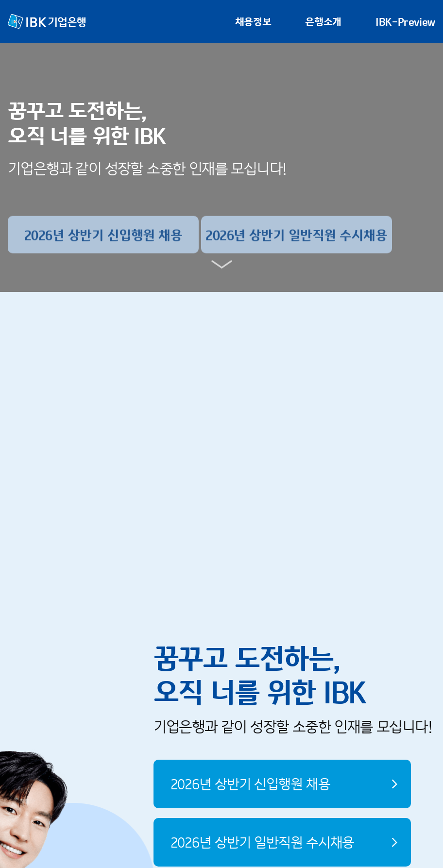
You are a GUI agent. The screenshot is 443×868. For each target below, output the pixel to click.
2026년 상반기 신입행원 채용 (250, 787)
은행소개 (323, 22)
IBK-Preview (405, 22)
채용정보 (253, 22)
